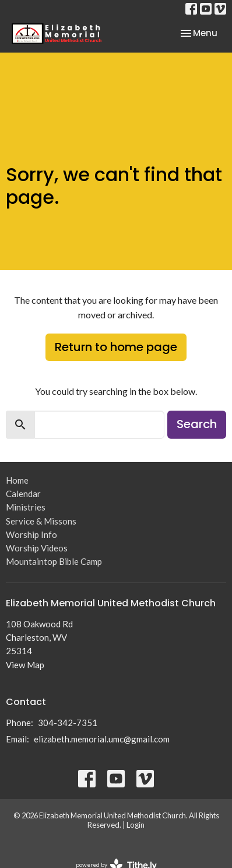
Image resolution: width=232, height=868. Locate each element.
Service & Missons (41, 521)
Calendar (23, 494)
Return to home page (116, 347)
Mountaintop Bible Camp (54, 561)
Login (136, 825)
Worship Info (31, 534)
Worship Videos (37, 548)
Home (17, 480)
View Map (25, 665)
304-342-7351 (68, 723)
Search (197, 424)
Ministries (26, 507)
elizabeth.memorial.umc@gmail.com (102, 739)
